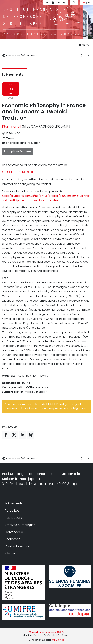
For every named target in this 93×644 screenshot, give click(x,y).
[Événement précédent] (81, 56)
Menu (84, 45)
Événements (13, 74)
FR (84, 3)
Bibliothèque (14, 532)
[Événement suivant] (88, 56)
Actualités (12, 510)
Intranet (11, 553)
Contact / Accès (17, 546)
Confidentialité (51, 635)
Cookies (66, 635)
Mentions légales (32, 635)
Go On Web (58, 640)
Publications (14, 518)
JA (89, 3)
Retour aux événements (20, 55)
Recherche (13, 539)
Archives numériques (20, 525)
